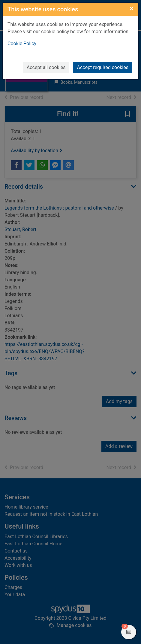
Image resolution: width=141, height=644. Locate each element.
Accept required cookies (103, 67)
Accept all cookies (46, 67)
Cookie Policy (22, 44)
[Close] (132, 9)
